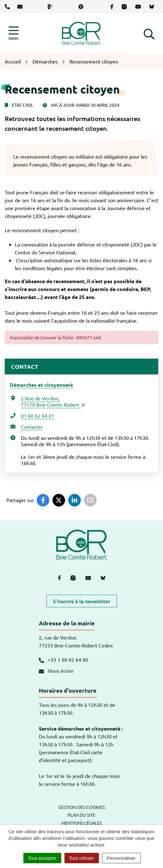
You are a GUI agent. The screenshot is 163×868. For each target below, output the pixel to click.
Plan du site (81, 815)
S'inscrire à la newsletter (82, 601)
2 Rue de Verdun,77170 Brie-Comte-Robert (53, 401)
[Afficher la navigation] (14, 33)
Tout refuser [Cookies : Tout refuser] (82, 858)
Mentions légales (81, 823)
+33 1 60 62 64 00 (63, 659)
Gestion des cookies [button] (82, 807)
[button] (149, 33)
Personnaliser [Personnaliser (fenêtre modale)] (121, 858)
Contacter (32, 427)
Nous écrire (56, 671)
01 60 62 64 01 (38, 416)
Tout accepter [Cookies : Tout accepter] (42, 858)
